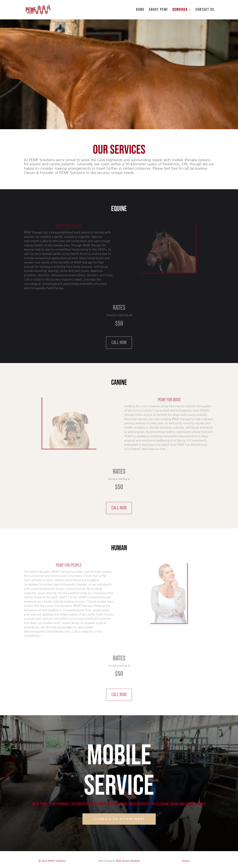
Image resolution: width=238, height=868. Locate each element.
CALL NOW (119, 343)
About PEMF (159, 10)
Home (140, 10)
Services (180, 10)
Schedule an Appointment (119, 819)
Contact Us (205, 10)
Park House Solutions (128, 861)
